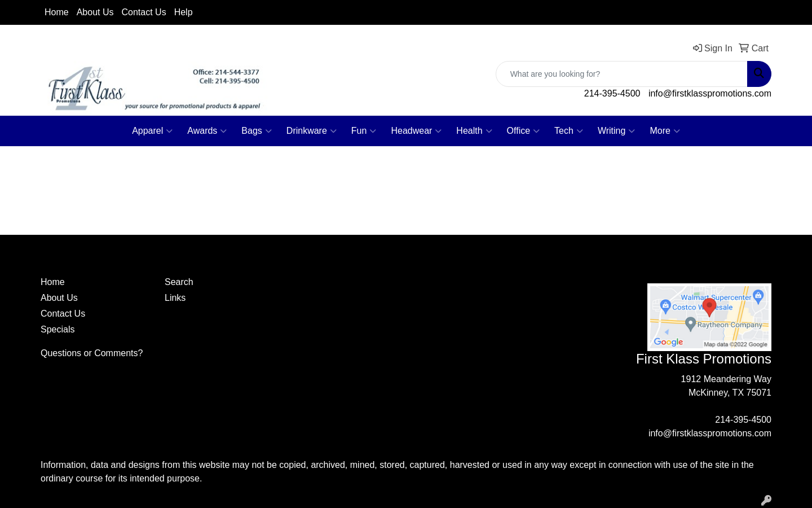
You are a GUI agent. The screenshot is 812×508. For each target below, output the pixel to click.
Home (57, 12)
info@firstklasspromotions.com (710, 93)
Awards (207, 131)
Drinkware (312, 131)
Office (524, 131)
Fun (364, 131)
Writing (617, 131)
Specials (58, 329)
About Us (95, 12)
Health (474, 131)
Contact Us (144, 12)
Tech (569, 131)
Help (184, 12)
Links (175, 298)
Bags (256, 131)
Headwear (416, 131)
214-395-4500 (612, 93)
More (665, 131)
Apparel (152, 131)
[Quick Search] (622, 74)
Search (179, 282)
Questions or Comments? (92, 353)
